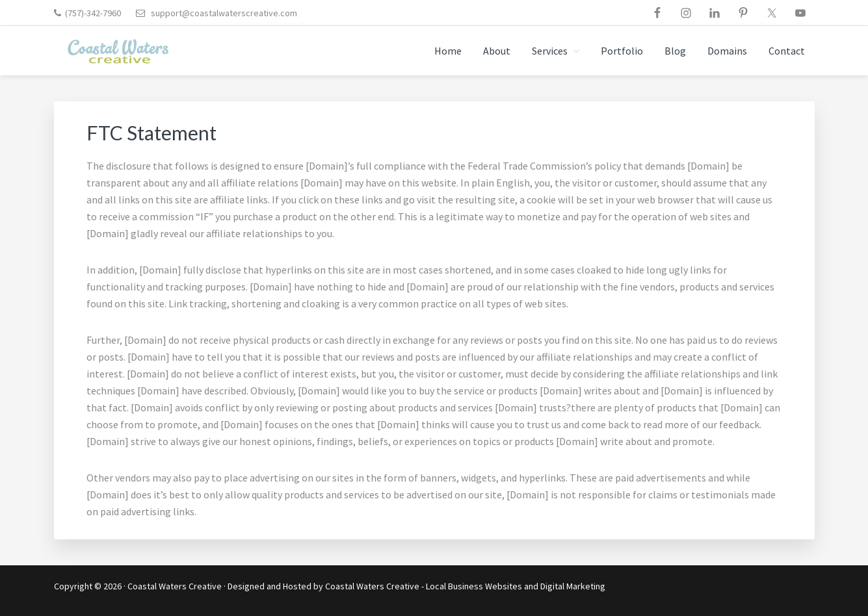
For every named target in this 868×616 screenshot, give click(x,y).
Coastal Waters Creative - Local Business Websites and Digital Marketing (465, 586)
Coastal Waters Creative (175, 586)
